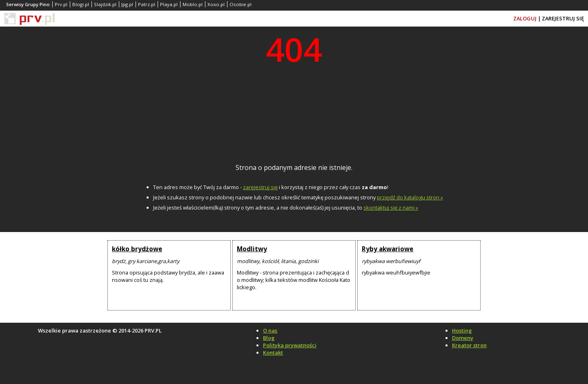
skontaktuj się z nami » (391, 208)
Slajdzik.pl (105, 4)
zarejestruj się (260, 187)
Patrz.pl (147, 4)
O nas (270, 330)
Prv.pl (61, 4)
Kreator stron (469, 345)
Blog (269, 338)
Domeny (463, 338)
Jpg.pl (127, 4)
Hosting (462, 330)
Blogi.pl (81, 4)
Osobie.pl (241, 4)
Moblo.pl (193, 4)
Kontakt (273, 353)
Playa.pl (169, 4)
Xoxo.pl (216, 4)
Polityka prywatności (290, 345)
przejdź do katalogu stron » (410, 197)
